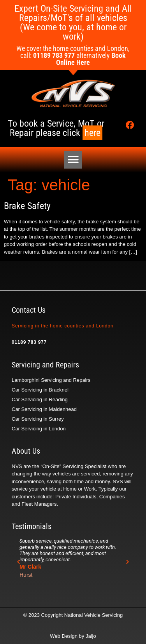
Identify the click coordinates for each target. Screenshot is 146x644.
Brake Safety (27, 206)
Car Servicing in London (39, 429)
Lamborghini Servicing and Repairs (51, 380)
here (92, 133)
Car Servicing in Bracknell (41, 390)
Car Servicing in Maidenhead (44, 409)
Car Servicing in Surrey (38, 419)
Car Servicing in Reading (40, 399)
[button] (73, 160)
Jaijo (91, 636)
